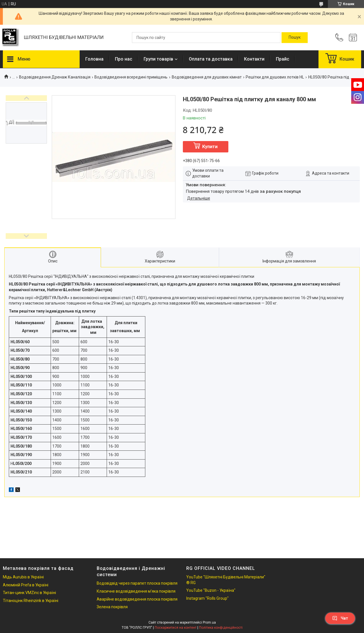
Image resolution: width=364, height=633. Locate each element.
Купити (210, 147)
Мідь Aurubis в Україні (23, 577)
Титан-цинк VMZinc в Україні (29, 593)
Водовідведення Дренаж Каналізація (55, 77)
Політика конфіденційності (221, 628)
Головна (94, 59)
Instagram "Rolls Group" (207, 598)
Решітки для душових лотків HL (275, 77)
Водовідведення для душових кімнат (207, 77)
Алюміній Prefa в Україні (26, 585)
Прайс (283, 59)
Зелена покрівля (112, 607)
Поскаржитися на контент (176, 628)
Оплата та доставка (211, 59)
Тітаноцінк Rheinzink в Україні (31, 601)
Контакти (254, 59)
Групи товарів (158, 59)
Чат (340, 618)
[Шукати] (295, 38)
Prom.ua (209, 622)
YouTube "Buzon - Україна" (211, 590)
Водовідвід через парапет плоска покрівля (137, 583)
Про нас (124, 59)
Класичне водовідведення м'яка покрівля (136, 591)
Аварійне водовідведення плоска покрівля (137, 599)
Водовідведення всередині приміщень (131, 77)
